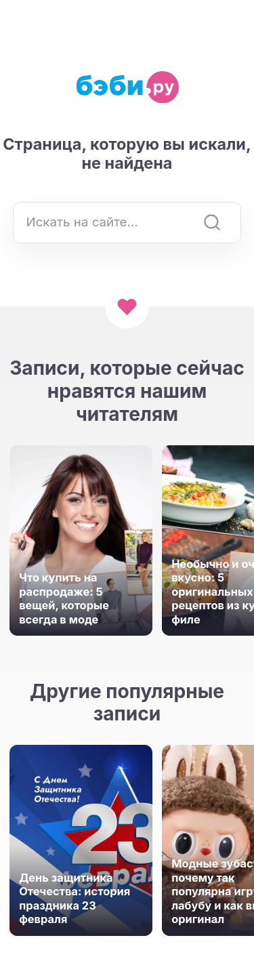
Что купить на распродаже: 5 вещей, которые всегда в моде (64, 598)
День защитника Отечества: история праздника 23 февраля (75, 899)
